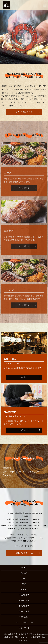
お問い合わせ (24, 617)
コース (24, 579)
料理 (24, 584)
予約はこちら (24, 601)
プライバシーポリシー (24, 622)
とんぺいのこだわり (24, 112)
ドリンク (24, 590)
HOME (24, 568)
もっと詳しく (24, 377)
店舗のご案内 (24, 611)
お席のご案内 (24, 595)
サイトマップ (24, 628)
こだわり (24, 573)
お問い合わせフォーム (24, 553)
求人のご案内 (24, 606)
